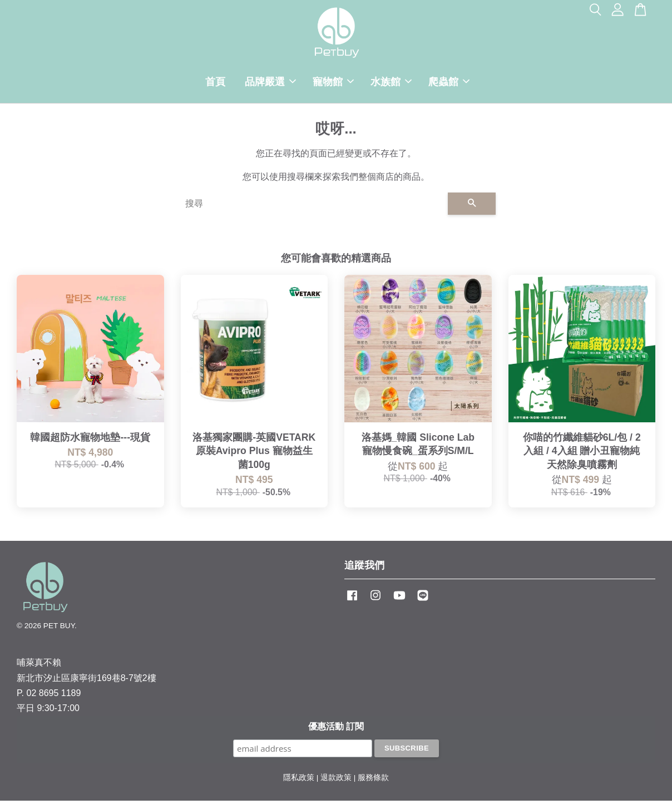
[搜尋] (312, 207)
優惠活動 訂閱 (336, 730)
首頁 (215, 83)
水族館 (391, 83)
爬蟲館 (449, 83)
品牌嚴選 (270, 83)
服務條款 (373, 781)
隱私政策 (299, 781)
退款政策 (336, 781)
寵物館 (333, 83)
